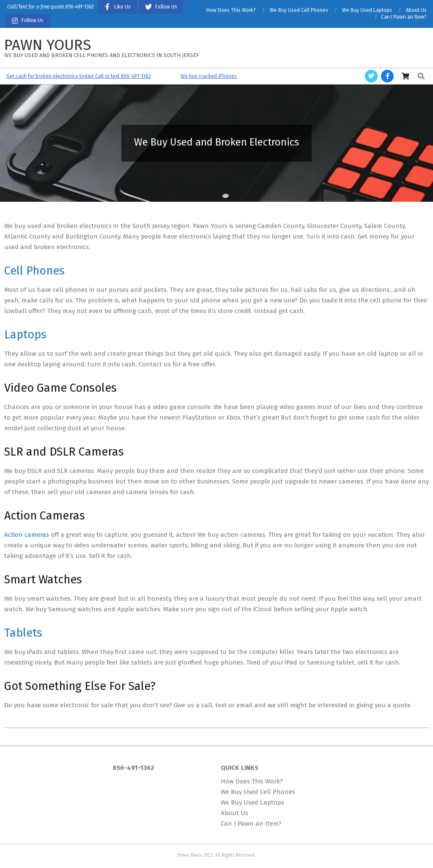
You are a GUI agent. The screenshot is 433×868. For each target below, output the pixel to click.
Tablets (23, 633)
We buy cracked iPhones (209, 76)
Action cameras (27, 535)
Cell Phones (34, 271)
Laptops (25, 335)
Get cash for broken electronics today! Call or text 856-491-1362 (79, 76)
